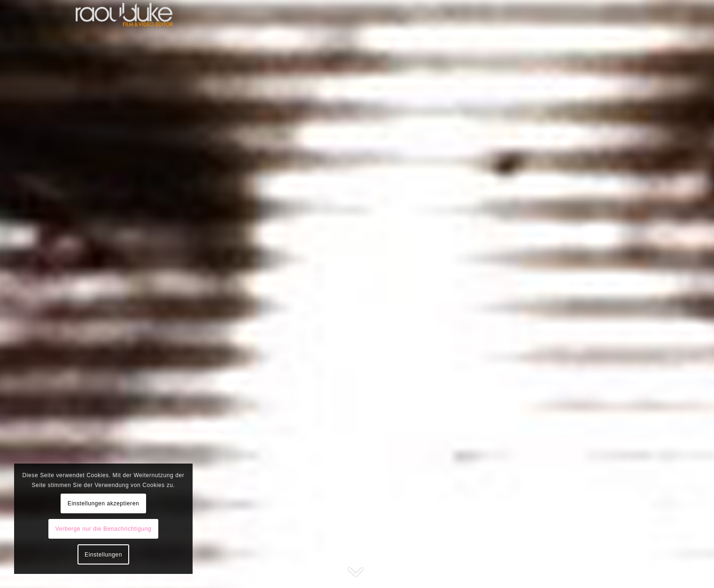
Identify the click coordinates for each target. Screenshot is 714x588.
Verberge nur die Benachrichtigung (104, 529)
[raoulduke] (143, 18)
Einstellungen (103, 555)
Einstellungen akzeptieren (103, 503)
